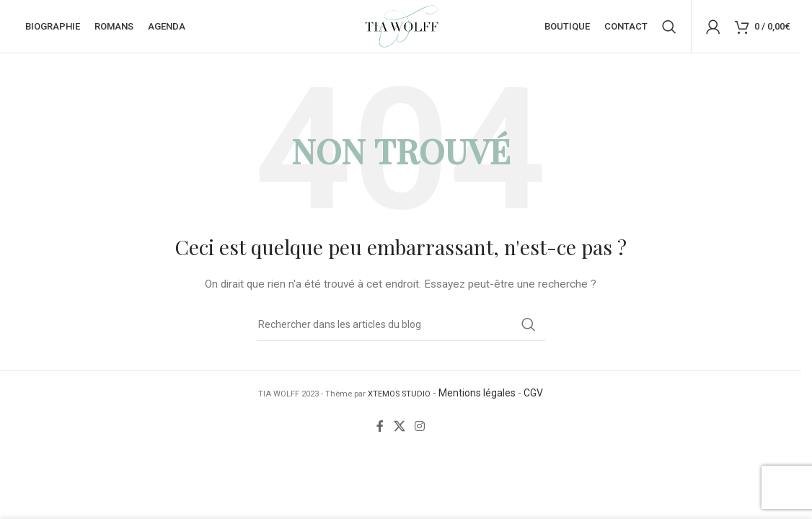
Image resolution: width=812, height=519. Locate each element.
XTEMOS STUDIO (399, 399)
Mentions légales (477, 398)
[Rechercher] (669, 29)
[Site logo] (401, 28)
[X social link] (399, 431)
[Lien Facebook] (380, 431)
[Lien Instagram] (420, 431)
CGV (533, 398)
